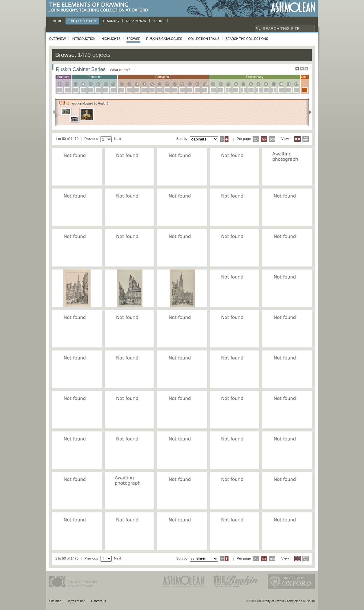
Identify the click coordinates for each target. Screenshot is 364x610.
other (305, 77)
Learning (111, 21)
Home (57, 21)
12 (205, 84)
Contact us (99, 601)
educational (163, 77)
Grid (297, 139)
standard (64, 77)
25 (256, 139)
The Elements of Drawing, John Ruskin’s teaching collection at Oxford (100, 7)
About (159, 21)
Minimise (302, 69)
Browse (133, 39)
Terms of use (76, 601)
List (306, 139)
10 (190, 84)
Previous (55, 112)
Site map (55, 601)
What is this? (120, 70)
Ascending (222, 139)
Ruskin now (136, 21)
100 (272, 139)
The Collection (83, 21)
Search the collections (247, 39)
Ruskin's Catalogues (164, 39)
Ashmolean (293, 7)
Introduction (84, 39)
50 (264, 139)
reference (94, 77)
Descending (227, 139)
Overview (57, 39)
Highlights (111, 39)
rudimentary (255, 77)
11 (197, 84)
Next (309, 112)
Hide (306, 69)
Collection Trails (204, 39)
